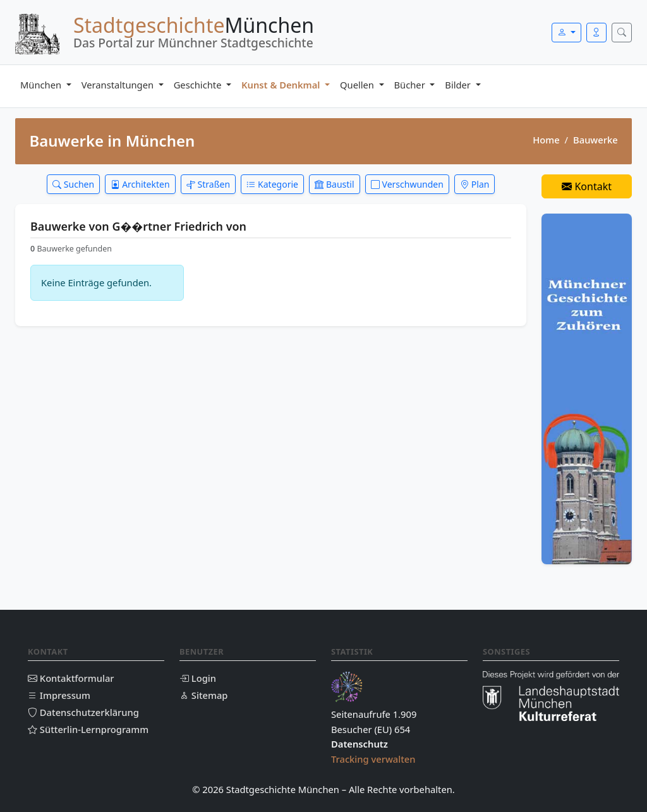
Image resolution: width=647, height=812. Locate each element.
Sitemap (203, 695)
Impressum (59, 695)
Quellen (358, 85)
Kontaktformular (71, 678)
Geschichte (199, 85)
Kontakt (587, 186)
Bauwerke (596, 140)
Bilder (459, 85)
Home (546, 140)
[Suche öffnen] (622, 33)
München (42, 85)
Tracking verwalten (373, 759)
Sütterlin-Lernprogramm (88, 729)
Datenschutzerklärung (83, 712)
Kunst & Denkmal (282, 85)
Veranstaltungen (119, 85)
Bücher (411, 85)
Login (198, 678)
